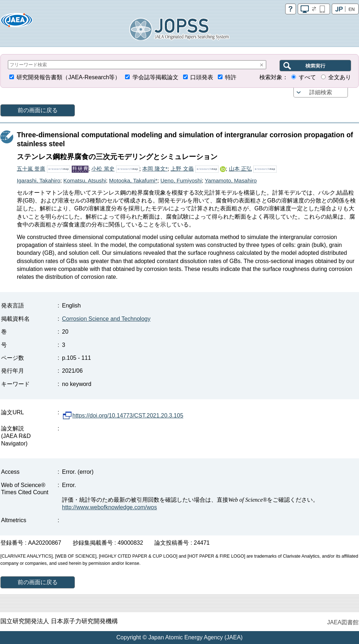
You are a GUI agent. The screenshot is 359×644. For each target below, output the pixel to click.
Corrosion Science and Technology (106, 319)
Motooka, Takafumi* (133, 180)
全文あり (340, 77)
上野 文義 (182, 169)
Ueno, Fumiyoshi (181, 180)
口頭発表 (202, 77)
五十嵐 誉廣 (31, 169)
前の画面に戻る (38, 110)
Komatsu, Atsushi (85, 180)
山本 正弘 (240, 169)
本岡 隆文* (155, 169)
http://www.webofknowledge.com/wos (109, 507)
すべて (307, 77)
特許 (231, 77)
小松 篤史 (103, 169)
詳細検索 (321, 92)
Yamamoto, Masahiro (231, 180)
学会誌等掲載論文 (155, 77)
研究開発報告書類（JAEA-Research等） (68, 77)
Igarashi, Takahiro (39, 180)
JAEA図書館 (343, 622)
